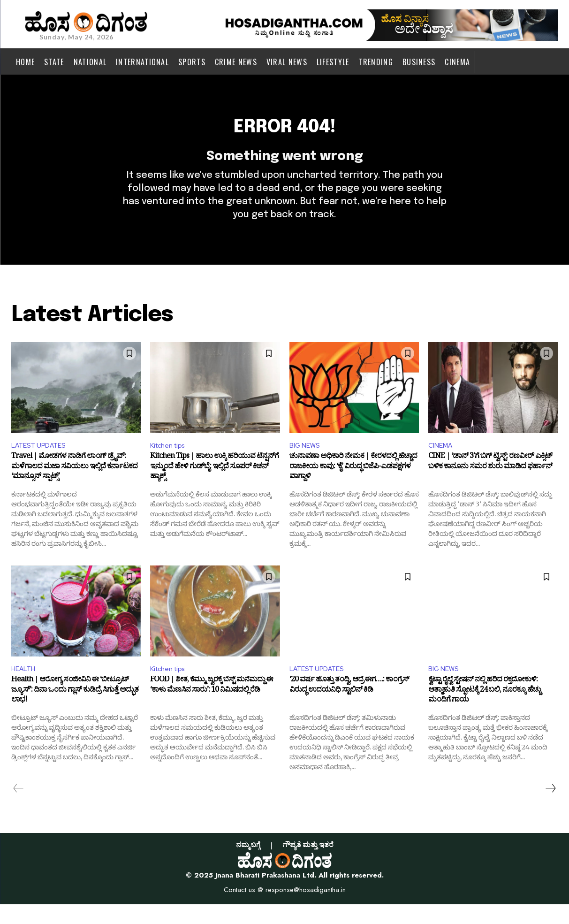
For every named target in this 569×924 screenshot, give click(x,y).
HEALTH (25, 687)
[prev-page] (19, 808)
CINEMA (442, 462)
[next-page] (550, 808)
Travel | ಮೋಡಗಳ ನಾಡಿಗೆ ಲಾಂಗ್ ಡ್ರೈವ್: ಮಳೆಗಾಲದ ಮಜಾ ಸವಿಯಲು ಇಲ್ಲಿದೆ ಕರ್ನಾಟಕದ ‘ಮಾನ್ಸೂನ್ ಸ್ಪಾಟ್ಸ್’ (74, 486)
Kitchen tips (171, 462)
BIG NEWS (307, 462)
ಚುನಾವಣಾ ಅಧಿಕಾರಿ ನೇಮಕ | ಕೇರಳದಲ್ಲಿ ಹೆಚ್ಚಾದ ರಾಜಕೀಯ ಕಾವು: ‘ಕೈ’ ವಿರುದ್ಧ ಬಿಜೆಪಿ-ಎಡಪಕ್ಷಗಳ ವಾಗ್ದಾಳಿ (353, 486)
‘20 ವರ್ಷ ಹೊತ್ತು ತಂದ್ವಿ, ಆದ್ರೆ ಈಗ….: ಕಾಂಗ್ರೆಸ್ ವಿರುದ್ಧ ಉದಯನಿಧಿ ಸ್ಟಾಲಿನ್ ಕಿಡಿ (349, 707)
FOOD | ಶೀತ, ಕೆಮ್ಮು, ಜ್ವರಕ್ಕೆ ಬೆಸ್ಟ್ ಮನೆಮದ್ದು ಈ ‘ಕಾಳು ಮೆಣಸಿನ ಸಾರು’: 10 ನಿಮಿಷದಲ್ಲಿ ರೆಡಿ (212, 707)
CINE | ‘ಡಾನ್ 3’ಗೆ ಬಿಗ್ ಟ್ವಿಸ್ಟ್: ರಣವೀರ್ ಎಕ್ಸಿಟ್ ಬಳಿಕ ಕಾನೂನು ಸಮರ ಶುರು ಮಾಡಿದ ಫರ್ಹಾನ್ (490, 481)
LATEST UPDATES (42, 462)
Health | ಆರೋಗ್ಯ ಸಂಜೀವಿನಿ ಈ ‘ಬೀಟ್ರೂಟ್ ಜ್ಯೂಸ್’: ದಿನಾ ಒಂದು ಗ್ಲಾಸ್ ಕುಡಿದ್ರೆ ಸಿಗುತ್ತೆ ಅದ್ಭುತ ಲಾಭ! (75, 712)
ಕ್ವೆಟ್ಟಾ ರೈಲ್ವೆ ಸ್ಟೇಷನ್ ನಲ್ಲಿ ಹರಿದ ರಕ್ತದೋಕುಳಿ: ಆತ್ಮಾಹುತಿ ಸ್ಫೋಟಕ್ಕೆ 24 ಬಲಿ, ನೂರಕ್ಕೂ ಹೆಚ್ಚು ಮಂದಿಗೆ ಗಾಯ (485, 712)
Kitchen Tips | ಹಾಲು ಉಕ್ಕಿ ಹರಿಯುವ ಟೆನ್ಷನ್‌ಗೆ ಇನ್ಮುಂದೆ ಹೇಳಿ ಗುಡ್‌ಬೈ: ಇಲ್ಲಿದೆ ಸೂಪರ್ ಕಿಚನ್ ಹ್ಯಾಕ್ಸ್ (214, 486)
